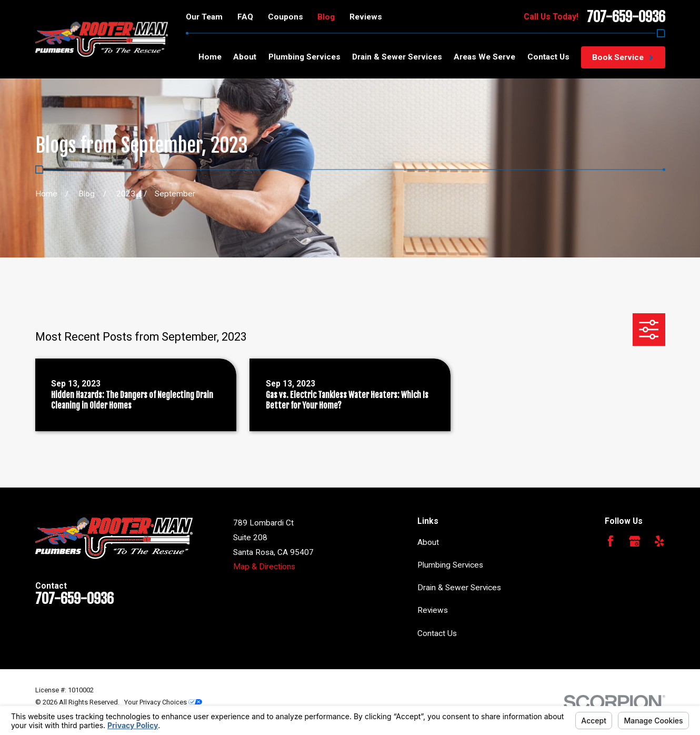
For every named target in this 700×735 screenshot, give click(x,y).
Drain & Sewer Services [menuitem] (397, 57)
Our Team (204, 17)
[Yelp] (659, 541)
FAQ (245, 17)
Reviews (366, 17)
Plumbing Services (450, 565)
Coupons (286, 17)
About (428, 542)
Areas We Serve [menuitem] (484, 57)
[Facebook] (611, 541)
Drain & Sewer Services (459, 588)
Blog (326, 17)
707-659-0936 (626, 17)
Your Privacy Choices (163, 702)
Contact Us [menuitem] (548, 57)
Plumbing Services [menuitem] (304, 57)
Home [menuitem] (210, 57)
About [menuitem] (245, 57)
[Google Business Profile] (635, 541)
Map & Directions (264, 567)
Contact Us (437, 633)
